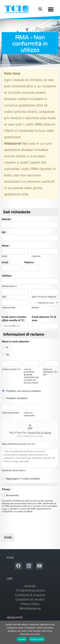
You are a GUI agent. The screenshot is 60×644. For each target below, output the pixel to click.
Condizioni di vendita (30, 599)
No (8, 355)
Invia (8, 537)
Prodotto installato (17, 398)
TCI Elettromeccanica (30, 590)
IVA (4, 232)
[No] (56, 632)
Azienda (7, 219)
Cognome (36, 256)
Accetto (22, 639)
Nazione (35, 307)
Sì (7, 347)
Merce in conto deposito (16, 342)
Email (6, 262)
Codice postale (9, 307)
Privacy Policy (30, 604)
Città (4, 297)
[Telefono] (32, 268)
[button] (40, 9)
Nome (6, 246)
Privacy (7, 489)
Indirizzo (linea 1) (9, 286)
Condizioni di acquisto (30, 595)
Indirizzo (7, 276)
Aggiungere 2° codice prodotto (23, 479)
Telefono (30, 262)
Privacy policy (37, 639)
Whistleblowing (30, 608)
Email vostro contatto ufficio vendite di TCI (14, 319)
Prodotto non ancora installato (24, 391)
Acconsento (12, 495)
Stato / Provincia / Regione (44, 297)
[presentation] (26, 528)
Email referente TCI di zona (44, 319)
